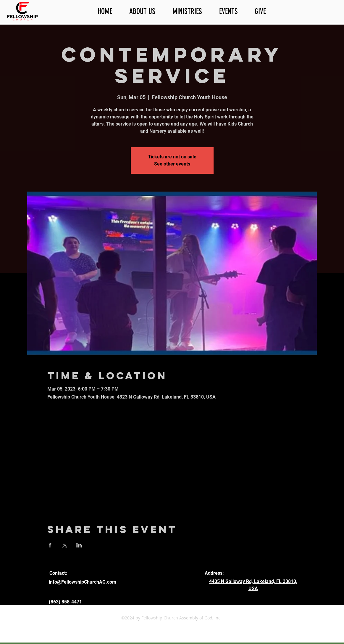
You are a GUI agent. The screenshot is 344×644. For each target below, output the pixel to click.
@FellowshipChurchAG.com (87, 582)
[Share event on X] (65, 545)
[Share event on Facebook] (50, 545)
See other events (172, 164)
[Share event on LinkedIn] (79, 545)
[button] (146, 11)
